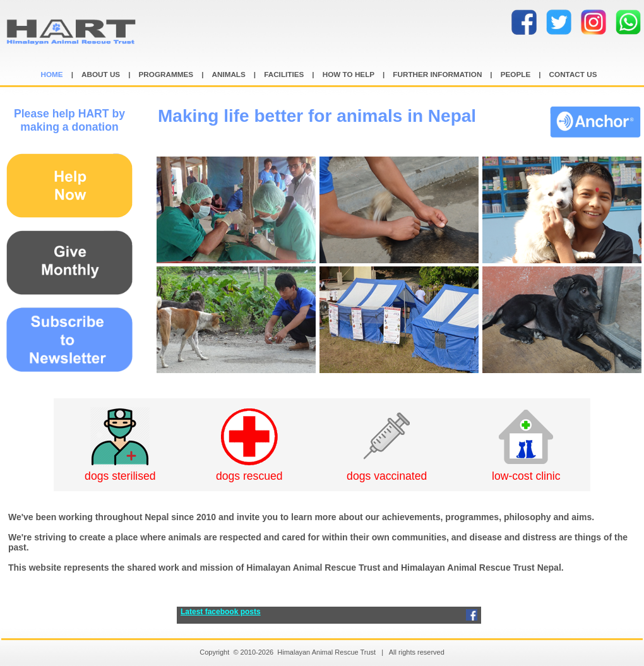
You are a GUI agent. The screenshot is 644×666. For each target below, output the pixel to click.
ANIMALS (228, 74)
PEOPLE (516, 74)
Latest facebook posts (221, 612)
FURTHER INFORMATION (437, 74)
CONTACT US (573, 74)
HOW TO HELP (349, 74)
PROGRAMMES (166, 74)
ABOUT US (101, 74)
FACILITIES (284, 74)
